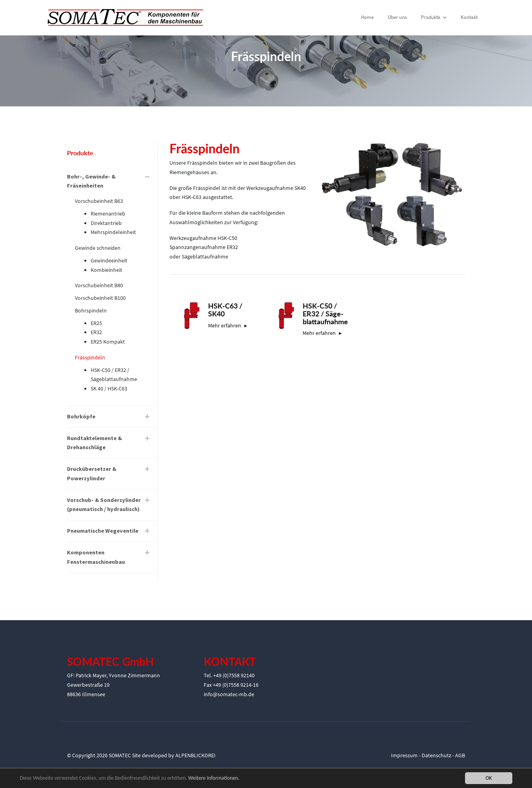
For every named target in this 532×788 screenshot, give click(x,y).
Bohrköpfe (81, 416)
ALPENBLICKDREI (195, 755)
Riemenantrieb (108, 214)
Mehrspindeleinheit (113, 232)
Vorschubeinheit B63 (99, 201)
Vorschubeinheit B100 (100, 298)
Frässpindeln (90, 357)
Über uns (397, 17)
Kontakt (469, 17)
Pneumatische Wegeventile (103, 531)
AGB (460, 755)
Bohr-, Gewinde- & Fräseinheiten (91, 181)
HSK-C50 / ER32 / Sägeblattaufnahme (114, 375)
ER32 (96, 332)
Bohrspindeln (91, 310)
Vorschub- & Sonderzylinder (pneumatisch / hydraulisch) (104, 505)
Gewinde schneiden (98, 248)
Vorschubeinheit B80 (99, 285)
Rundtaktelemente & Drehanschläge (94, 443)
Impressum (404, 755)
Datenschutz (436, 755)
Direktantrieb (106, 223)
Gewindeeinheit (109, 260)
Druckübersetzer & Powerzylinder (92, 474)
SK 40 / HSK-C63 (109, 388)
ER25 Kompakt (108, 342)
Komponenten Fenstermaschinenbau (96, 557)
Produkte (434, 17)
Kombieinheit (106, 270)
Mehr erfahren (225, 325)
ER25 (96, 323)
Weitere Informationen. (214, 778)
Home (367, 17)
